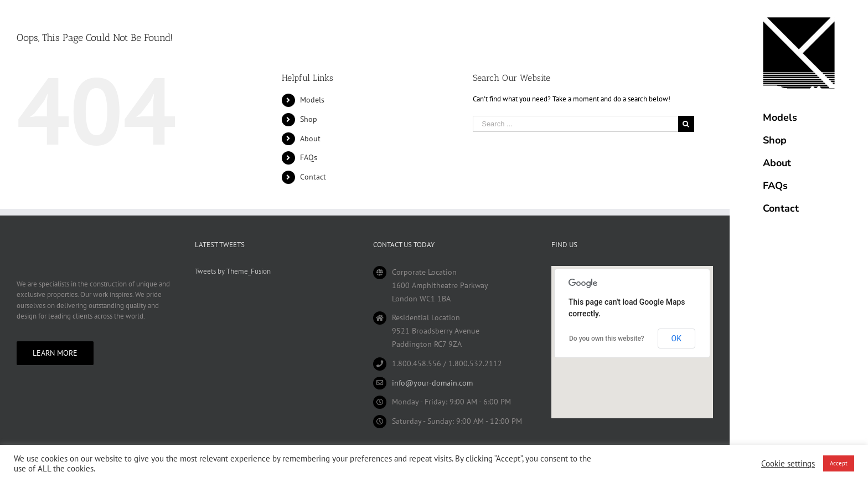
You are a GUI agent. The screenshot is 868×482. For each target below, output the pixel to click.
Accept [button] (839, 463)
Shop (309, 119)
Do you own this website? (607, 339)
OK (676, 339)
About (310, 139)
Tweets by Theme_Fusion (233, 271)
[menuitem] (799, 118)
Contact (313, 177)
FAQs (309, 157)
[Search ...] (575, 124)
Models (312, 100)
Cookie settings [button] (788, 464)
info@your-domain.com (432, 383)
